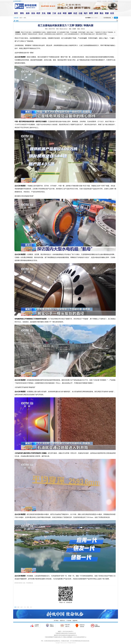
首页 (21, 18)
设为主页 (99, 1)
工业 (25, 607)
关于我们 (56, 620)
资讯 (25, 18)
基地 (28, 607)
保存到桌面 (110, 1)
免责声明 (75, 620)
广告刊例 (69, 620)
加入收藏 (105, 1)
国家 (18, 607)
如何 (22, 607)
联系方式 (62, 620)
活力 (31, 607)
